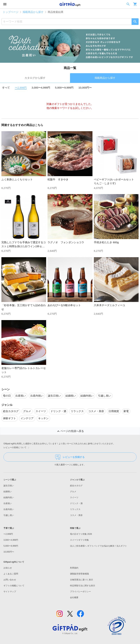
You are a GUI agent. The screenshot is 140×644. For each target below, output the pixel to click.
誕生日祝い (9, 486)
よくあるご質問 (11, 574)
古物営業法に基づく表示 (81, 580)
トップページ (11, 12)
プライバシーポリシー (80, 592)
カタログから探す (35, 78)
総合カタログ (76, 486)
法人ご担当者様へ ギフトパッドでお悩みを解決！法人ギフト (98, 546)
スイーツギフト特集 (79, 540)
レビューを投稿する (70, 457)
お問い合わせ (10, 580)
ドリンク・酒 (76, 503)
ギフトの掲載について (14, 586)
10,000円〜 (85, 88)
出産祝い (8, 503)
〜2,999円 (21, 88)
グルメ (73, 492)
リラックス (75, 509)
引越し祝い (9, 515)
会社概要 (74, 597)
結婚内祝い (9, 497)
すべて (6, 88)
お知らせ (8, 568)
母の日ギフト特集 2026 (81, 534)
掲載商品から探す (33, 12)
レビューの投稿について (17, 448)
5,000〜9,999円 (64, 88)
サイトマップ (10, 592)
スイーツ (74, 497)
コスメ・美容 (76, 515)
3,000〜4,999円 (41, 88)
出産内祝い (9, 509)
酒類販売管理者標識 (79, 574)
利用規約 (74, 568)
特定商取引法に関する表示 (83, 586)
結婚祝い (8, 492)
